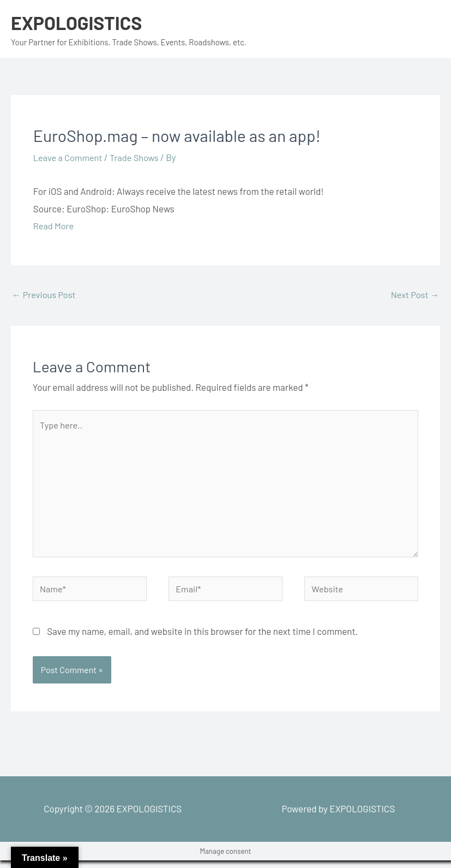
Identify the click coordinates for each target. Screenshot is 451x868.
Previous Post (45, 295)
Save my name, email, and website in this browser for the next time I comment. (202, 639)
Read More (54, 225)
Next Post (414, 295)
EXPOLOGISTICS (79, 22)
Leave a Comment (69, 157)
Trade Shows (138, 157)
